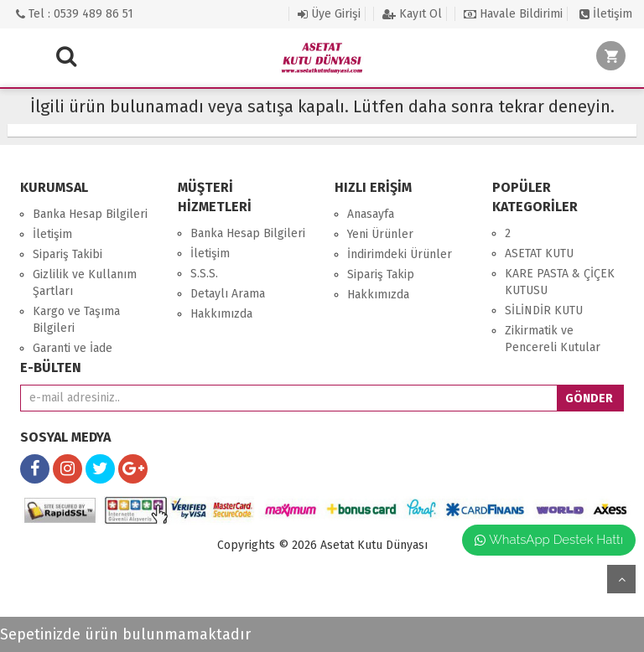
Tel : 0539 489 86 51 (75, 14)
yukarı (621, 579)
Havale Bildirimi (513, 14)
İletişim (606, 14)
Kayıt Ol (412, 14)
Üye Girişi (329, 14)
